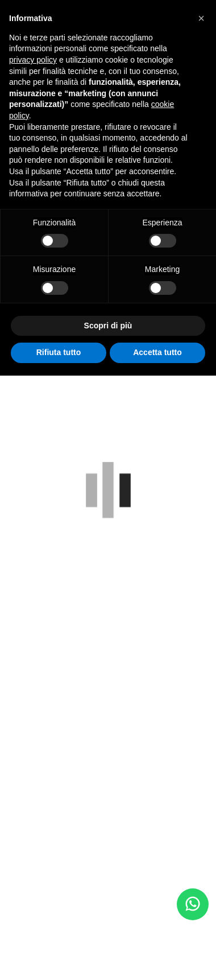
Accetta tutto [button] (157, 352)
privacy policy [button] (33, 60)
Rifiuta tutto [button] (59, 352)
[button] (201, 18)
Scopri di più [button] (108, 326)
